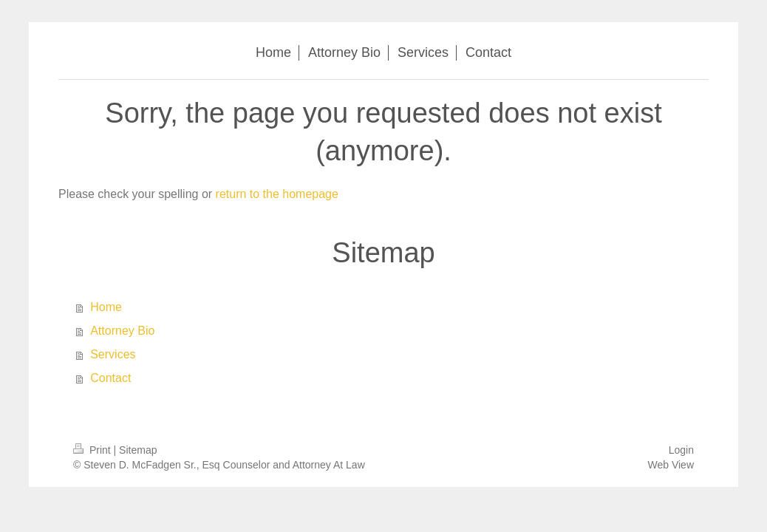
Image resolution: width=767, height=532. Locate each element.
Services (113, 354)
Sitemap (138, 450)
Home (106, 307)
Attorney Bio (122, 331)
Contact (110, 378)
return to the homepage (277, 194)
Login (681, 450)
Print (93, 450)
